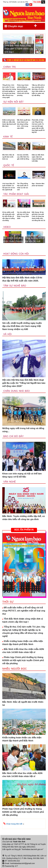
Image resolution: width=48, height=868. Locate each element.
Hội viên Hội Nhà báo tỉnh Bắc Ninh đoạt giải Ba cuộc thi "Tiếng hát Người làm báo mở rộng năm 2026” (24, 383)
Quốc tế (9, 165)
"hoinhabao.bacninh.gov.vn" (32, 849)
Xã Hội (7, 334)
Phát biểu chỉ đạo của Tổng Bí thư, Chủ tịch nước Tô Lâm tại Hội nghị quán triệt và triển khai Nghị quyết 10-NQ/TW (38, 126)
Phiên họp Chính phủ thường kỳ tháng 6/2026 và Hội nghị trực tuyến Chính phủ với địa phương (24, 90)
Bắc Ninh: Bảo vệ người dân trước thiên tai (8, 157)
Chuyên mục (21, 26)
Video (7, 227)
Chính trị (9, 67)
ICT (16, 866)
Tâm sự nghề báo (15, 286)
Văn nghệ (9, 482)
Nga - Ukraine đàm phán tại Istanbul (38, 185)
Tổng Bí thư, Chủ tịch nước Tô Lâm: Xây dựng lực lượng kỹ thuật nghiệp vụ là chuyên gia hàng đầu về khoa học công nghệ (9, 91)
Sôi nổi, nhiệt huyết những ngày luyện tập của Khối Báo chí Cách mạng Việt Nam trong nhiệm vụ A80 (22, 326)
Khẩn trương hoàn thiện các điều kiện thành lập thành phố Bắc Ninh (9, 123)
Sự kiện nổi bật (13, 102)
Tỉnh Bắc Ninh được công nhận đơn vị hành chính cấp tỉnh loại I (23, 620)
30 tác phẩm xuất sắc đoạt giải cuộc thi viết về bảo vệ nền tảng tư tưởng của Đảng (9, 216)
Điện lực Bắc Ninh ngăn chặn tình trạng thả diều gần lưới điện (38, 158)
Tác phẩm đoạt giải (16, 194)
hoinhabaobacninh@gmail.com (23, 863)
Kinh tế (8, 137)
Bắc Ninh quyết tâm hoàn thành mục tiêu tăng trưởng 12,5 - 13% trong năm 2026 (24, 124)
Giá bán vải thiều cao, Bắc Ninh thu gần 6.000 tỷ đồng (23, 157)
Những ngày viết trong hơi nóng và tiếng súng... (23, 430)
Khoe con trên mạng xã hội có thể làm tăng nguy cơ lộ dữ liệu (22, 475)
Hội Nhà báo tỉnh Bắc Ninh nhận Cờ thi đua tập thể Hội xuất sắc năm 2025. (22, 279)
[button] (24, 824)
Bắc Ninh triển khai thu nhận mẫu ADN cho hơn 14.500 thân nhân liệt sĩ (23, 651)
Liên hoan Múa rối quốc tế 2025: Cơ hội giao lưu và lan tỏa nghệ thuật (9, 187)
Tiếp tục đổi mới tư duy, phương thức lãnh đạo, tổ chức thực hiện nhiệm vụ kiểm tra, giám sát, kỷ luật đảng (38, 90)
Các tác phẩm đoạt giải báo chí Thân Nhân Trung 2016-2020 (23, 215)
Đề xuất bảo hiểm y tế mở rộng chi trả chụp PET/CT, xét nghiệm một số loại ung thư (24, 611)
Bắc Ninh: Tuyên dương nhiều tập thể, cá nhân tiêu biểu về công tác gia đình (23, 518)
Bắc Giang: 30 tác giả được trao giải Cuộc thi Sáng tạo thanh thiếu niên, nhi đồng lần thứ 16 (38, 216)
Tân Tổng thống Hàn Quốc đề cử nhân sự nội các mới (23, 187)
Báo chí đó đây (14, 436)
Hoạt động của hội (16, 254)
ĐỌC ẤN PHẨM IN (24, 530)
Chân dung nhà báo (17, 391)
